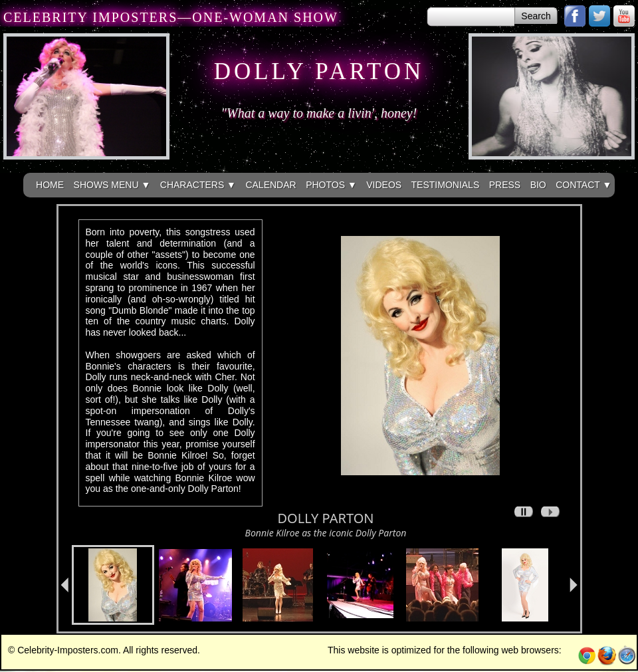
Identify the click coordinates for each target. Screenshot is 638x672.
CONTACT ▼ (584, 185)
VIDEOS (384, 185)
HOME (50, 185)
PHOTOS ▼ (331, 185)
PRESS (505, 185)
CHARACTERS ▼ (198, 185)
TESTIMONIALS (446, 185)
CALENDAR (270, 185)
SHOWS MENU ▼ (112, 185)
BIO (538, 185)
